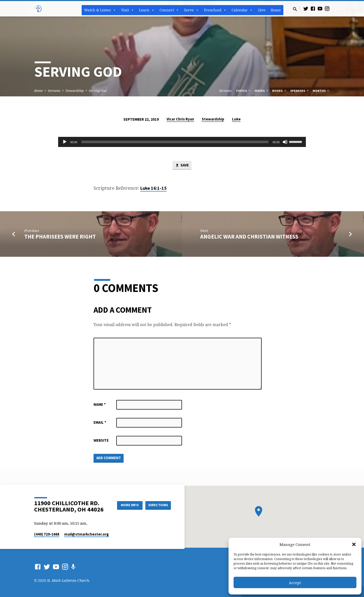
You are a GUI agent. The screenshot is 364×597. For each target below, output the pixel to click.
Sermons (54, 91)
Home (276, 10)
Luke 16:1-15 (153, 188)
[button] (354, 544)
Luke (236, 119)
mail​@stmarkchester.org (86, 534)
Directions (158, 505)
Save (182, 165)
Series (262, 91)
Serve (191, 10)
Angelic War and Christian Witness (249, 237)
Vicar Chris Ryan (180, 119)
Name (100, 404)
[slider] (175, 142)
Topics (244, 91)
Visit (128, 10)
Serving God (98, 91)
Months (321, 91)
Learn (147, 10)
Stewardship (75, 91)
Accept (295, 583)
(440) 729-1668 (47, 534)
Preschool (215, 10)
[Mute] (285, 142)
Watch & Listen (100, 10)
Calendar (242, 10)
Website (101, 440)
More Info (130, 505)
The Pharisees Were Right (60, 237)
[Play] (65, 142)
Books (280, 91)
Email (100, 422)
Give (262, 10)
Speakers (300, 91)
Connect (169, 10)
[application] (182, 142)
